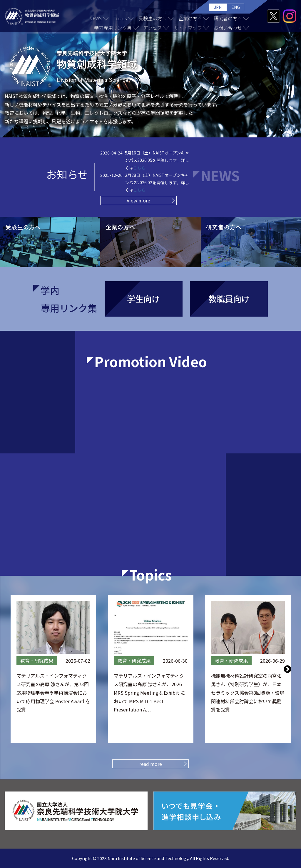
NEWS (95, 18)
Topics (120, 18)
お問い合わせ (228, 28)
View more (138, 200)
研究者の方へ (228, 18)
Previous (14, 669)
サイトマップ (188, 28)
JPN (218, 7)
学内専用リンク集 (113, 28)
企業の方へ (190, 18)
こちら (139, 168)
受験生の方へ (153, 18)
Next (287, 669)
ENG (236, 7)
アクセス (153, 28)
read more (151, 764)
